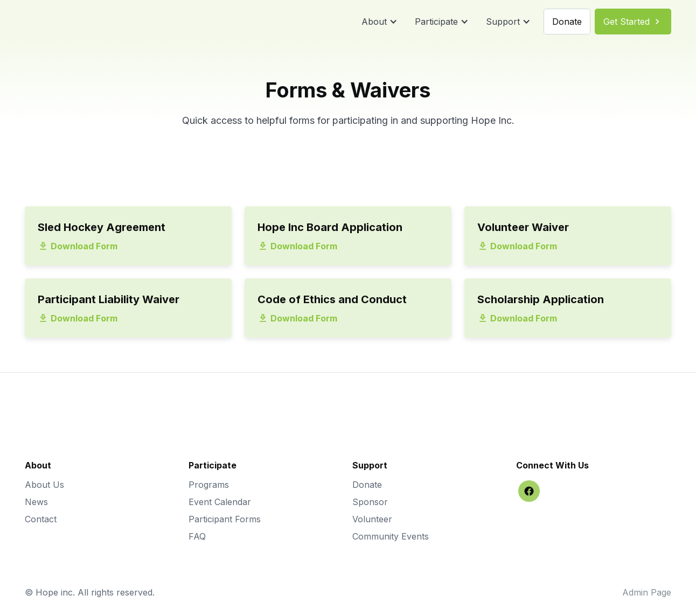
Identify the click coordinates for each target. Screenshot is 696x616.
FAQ (197, 536)
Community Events (391, 536)
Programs (209, 485)
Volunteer (372, 519)
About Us (44, 485)
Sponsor (370, 502)
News (36, 502)
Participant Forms (225, 519)
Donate (367, 485)
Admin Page (647, 592)
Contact (41, 519)
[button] (380, 22)
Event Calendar (220, 502)
